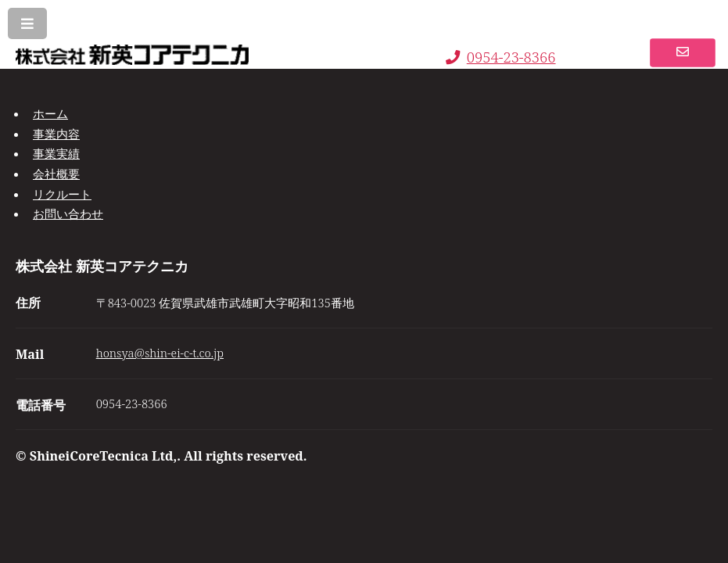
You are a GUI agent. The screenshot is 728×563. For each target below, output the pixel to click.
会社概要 (56, 174)
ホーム (50, 113)
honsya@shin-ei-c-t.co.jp (160, 353)
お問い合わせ (68, 213)
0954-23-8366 (501, 57)
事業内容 (56, 134)
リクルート (62, 194)
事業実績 (56, 153)
